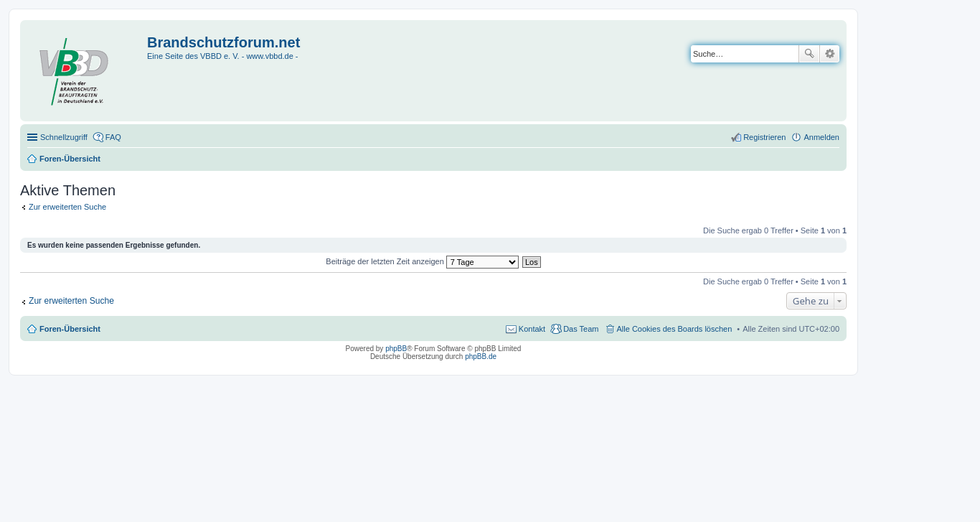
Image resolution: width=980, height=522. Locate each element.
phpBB (396, 349)
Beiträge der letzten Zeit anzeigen (422, 261)
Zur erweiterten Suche (67, 207)
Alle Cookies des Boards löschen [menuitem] (675, 329)
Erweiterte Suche (830, 54)
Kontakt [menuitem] (532, 329)
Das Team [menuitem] (581, 329)
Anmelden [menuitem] (821, 137)
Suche (809, 54)
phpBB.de (481, 356)
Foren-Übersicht (70, 329)
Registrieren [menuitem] (764, 137)
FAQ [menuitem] (113, 137)
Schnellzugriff (64, 137)
